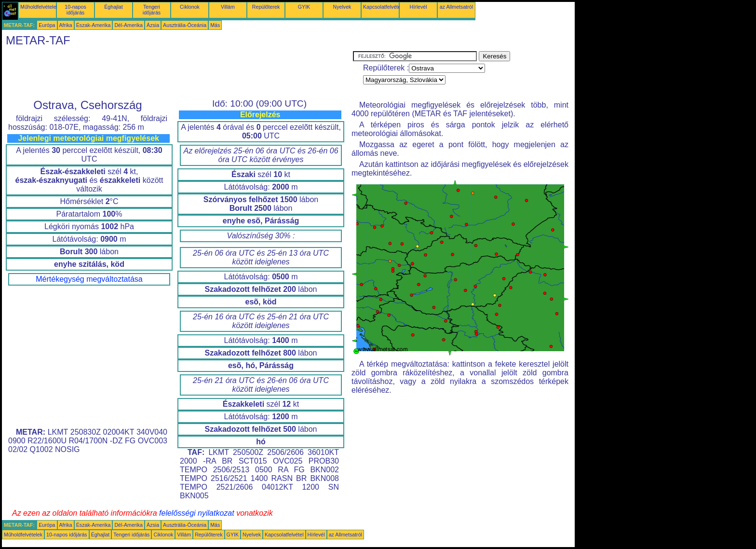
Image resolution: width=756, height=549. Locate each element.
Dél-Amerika (128, 25)
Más (215, 25)
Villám (228, 7)
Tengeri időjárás (152, 10)
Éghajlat (114, 7)
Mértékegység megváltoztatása (89, 279)
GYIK (304, 7)
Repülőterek (266, 7)
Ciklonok (190, 7)
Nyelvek (342, 7)
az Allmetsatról (456, 7)
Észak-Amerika (94, 25)
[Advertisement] (177, 73)
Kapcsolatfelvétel (383, 7)
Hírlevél (418, 7)
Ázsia (153, 25)
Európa (47, 25)
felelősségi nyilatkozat (197, 513)
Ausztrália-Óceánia (185, 25)
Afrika (66, 25)
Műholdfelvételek (40, 7)
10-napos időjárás (75, 10)
